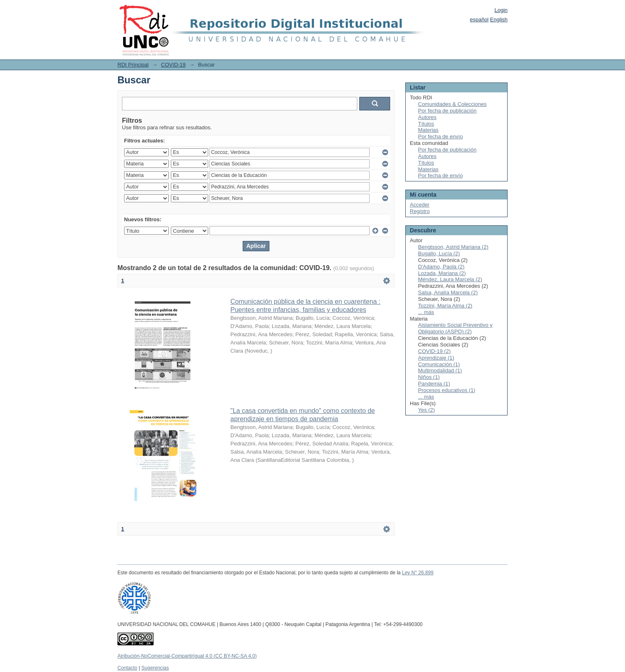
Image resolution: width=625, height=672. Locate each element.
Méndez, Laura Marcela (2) (450, 279)
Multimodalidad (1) (440, 370)
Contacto (127, 668)
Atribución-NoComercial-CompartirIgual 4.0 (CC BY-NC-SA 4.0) (187, 656)
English (499, 19)
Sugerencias (155, 668)
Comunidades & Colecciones (452, 104)
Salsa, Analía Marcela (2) (448, 292)
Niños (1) (429, 377)
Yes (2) (426, 410)
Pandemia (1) (434, 384)
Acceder (420, 205)
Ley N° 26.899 (418, 573)
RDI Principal (133, 65)
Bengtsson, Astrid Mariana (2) (453, 247)
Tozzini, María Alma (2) (445, 306)
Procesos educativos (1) (447, 390)
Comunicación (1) (439, 364)
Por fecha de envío (440, 136)
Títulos (426, 124)
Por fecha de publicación (447, 111)
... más (426, 312)
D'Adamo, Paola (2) (441, 267)
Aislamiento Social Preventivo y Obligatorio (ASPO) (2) (455, 328)
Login (501, 10)
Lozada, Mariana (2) (442, 273)
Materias (428, 130)
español (479, 19)
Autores (427, 117)
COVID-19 (173, 65)
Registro (420, 211)
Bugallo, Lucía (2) (439, 253)
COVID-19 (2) (434, 351)
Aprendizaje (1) (436, 358)
